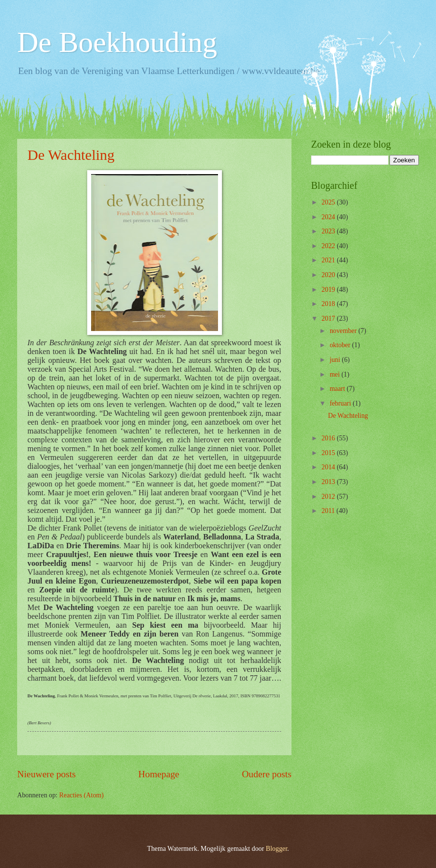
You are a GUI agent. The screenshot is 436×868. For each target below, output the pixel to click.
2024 (329, 217)
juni (336, 360)
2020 (329, 275)
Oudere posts (267, 774)
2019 (329, 290)
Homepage (159, 774)
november (344, 331)
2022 (329, 246)
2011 (329, 511)
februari (341, 403)
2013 (329, 482)
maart (338, 389)
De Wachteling (71, 155)
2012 (329, 497)
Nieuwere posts (47, 774)
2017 (329, 319)
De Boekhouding (117, 42)
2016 (329, 438)
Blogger (277, 849)
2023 (329, 231)
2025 (329, 202)
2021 (329, 260)
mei (336, 374)
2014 (329, 467)
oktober (341, 345)
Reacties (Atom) (82, 795)
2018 (329, 304)
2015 (329, 453)
